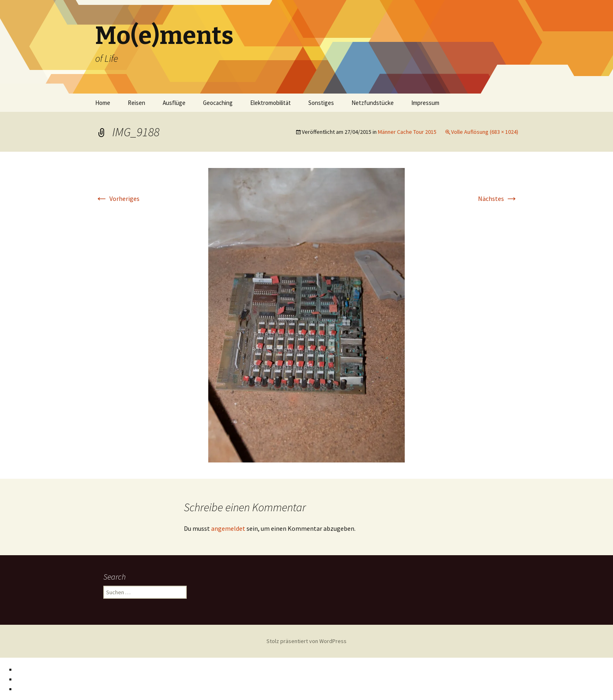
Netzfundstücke (373, 103)
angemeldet (228, 528)
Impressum (425, 103)
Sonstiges (321, 103)
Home (103, 103)
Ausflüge (174, 103)
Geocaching (218, 103)
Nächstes (498, 198)
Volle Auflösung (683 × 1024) (485, 132)
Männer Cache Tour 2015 (407, 132)
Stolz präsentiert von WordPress (306, 641)
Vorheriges (117, 198)
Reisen (136, 103)
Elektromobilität (271, 103)
